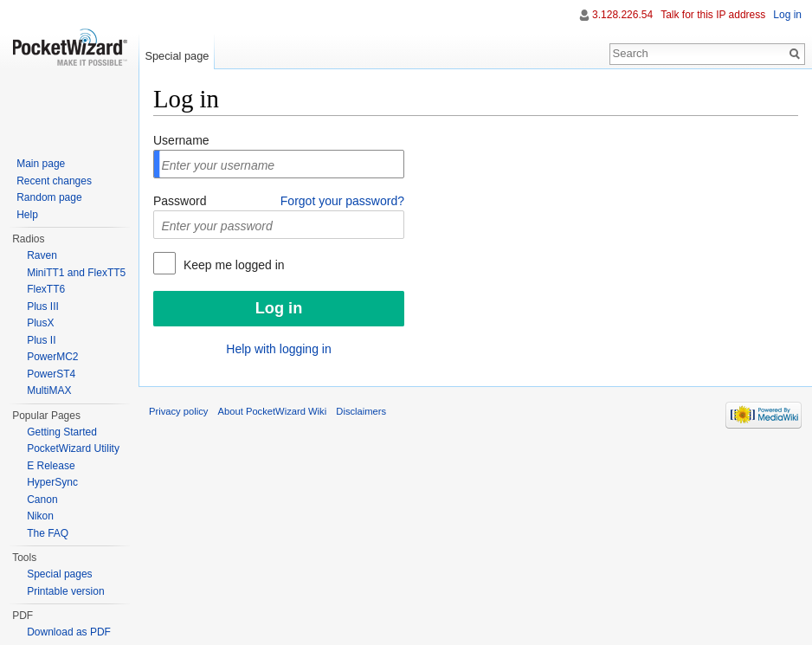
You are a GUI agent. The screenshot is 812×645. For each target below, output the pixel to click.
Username (181, 140)
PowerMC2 (52, 357)
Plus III (43, 306)
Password (180, 201)
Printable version (65, 591)
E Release (51, 466)
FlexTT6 (46, 289)
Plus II (41, 340)
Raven (42, 255)
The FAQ (48, 533)
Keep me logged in (232, 265)
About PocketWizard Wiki (273, 411)
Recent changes (54, 181)
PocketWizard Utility (73, 448)
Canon (42, 500)
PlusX (40, 323)
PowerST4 (51, 374)
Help (27, 215)
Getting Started (62, 432)
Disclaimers (361, 411)
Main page (41, 164)
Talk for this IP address (713, 15)
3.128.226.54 (622, 15)
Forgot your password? (342, 201)
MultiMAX (49, 390)
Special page (177, 56)
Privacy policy (178, 411)
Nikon (40, 516)
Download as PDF (69, 632)
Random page (49, 197)
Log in (787, 15)
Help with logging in (278, 349)
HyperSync (52, 482)
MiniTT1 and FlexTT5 (76, 273)
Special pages (59, 574)
